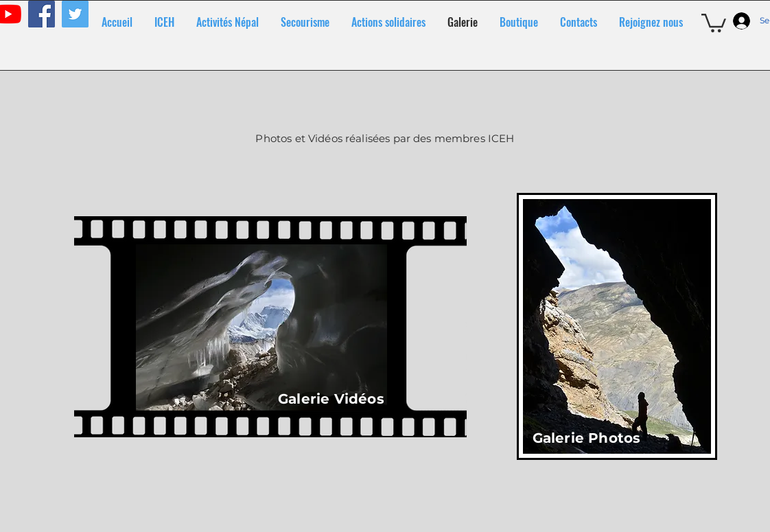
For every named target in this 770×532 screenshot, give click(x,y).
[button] (714, 22)
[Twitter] (75, 14)
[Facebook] (42, 14)
